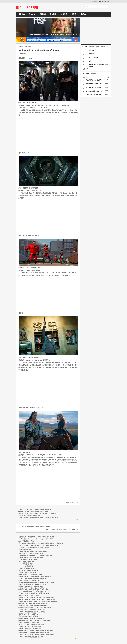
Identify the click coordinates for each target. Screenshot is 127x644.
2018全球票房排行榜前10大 (26, 562)
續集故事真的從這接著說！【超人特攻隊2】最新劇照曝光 (34, 620)
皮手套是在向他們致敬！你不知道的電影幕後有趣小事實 (34, 547)
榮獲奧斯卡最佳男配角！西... (94, 84)
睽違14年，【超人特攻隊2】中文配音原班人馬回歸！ (33, 604)
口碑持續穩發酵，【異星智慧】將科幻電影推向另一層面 (34, 633)
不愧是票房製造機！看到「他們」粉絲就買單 (31, 558)
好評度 (103, 46)
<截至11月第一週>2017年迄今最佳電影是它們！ (32, 624)
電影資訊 (21, 14)
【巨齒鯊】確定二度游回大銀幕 (27, 572)
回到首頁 (95, 2)
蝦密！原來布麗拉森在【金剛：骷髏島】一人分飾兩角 (60, 529)
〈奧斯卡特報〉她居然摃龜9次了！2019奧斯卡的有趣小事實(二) (36, 556)
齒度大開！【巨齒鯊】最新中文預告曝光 (30, 595)
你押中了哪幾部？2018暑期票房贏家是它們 (31, 574)
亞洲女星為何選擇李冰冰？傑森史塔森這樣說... (31, 587)
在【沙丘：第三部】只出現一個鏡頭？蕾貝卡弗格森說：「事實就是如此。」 (40, 513)
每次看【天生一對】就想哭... (94, 80)
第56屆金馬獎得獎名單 (25, 549)
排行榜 (74, 14)
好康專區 (64, 14)
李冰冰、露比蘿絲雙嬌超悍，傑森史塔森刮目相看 (32, 585)
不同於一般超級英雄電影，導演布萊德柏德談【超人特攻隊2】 (36, 591)
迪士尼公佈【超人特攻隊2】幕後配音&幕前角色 (32, 618)
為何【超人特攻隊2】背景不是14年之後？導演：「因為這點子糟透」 (38, 599)
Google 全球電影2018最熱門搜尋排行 (29, 568)
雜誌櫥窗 (53, 14)
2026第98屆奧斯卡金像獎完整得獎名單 (29, 516)
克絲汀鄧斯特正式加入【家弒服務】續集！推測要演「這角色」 (63, 34)
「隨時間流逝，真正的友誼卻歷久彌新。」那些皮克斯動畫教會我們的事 (38, 545)
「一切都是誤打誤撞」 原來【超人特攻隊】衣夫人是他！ (34, 593)
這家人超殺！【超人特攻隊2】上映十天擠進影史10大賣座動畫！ (36, 597)
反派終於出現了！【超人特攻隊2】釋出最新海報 (32, 610)
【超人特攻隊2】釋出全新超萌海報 (28, 616)
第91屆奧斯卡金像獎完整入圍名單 (28, 560)
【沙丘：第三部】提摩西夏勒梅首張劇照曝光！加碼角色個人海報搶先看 (38, 518)
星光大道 (32, 14)
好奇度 (98, 46)
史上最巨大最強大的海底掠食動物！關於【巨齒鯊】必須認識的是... (37, 583)
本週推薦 (94, 74)
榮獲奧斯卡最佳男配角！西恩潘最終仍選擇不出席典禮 (33, 511)
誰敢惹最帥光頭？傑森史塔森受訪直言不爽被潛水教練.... (34, 589)
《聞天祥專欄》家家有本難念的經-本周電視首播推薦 (33, 551)
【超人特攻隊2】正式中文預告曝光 (28, 614)
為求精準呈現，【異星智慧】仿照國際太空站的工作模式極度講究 (36, 635)
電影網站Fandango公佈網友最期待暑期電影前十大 (33, 606)
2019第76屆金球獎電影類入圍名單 (28, 570)
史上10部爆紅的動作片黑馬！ (27, 541)
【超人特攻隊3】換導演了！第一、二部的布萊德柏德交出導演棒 (36, 537)
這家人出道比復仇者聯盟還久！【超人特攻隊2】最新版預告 (35, 608)
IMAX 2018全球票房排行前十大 (27, 566)
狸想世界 (91, 50)
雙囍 (90, 61)
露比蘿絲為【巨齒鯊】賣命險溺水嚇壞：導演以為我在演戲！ (35, 576)
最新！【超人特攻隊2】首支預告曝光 (29, 622)
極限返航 (91, 54)
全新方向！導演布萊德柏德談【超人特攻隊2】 (31, 637)
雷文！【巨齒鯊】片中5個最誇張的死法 (29, 581)
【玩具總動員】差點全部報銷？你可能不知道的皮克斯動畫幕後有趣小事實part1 (41, 543)
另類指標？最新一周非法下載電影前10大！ (30, 629)
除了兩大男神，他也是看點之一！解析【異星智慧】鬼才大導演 (36, 631)
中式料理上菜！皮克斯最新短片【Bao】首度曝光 (32, 612)
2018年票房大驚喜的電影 (26, 564)
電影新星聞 (28, 47)
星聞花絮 (43, 14)
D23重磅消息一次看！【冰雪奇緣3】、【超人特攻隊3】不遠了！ (37, 539)
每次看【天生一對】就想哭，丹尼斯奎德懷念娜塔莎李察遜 (35, 509)
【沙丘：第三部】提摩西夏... (94, 95)
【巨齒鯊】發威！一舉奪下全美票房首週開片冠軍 (32, 579)
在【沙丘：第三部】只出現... (94, 87)
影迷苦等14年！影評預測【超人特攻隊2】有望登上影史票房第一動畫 (38, 601)
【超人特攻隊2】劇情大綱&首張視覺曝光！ (30, 626)
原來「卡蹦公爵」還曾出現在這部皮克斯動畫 (31, 554)
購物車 (83, 14)
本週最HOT (86, 74)
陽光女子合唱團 (93, 57)
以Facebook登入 (105, 2)
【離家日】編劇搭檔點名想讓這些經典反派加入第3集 (36, 527)
